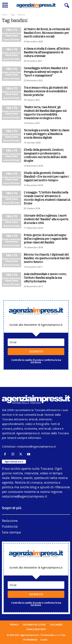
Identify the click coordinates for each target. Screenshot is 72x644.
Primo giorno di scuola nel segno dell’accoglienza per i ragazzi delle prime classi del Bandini (46, 239)
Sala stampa (11, 532)
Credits (44, 640)
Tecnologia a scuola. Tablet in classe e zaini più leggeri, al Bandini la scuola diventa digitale (47, 134)
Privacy (14, 625)
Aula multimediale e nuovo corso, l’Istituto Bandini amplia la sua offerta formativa (45, 278)
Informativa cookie (34, 625)
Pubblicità (10, 526)
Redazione (10, 521)
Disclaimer (56, 625)
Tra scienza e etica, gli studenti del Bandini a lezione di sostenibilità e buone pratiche (46, 91)
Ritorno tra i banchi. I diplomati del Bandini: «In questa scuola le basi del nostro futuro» (47, 258)
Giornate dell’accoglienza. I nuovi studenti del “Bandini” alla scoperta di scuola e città (46, 219)
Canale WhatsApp (36, 629)
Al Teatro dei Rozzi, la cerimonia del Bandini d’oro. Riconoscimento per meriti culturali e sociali (47, 33)
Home (5, 15)
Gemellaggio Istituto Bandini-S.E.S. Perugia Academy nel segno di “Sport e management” (46, 72)
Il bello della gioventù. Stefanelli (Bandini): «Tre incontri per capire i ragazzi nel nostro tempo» (46, 177)
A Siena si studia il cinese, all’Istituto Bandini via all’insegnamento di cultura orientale (47, 52)
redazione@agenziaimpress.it (36, 446)
